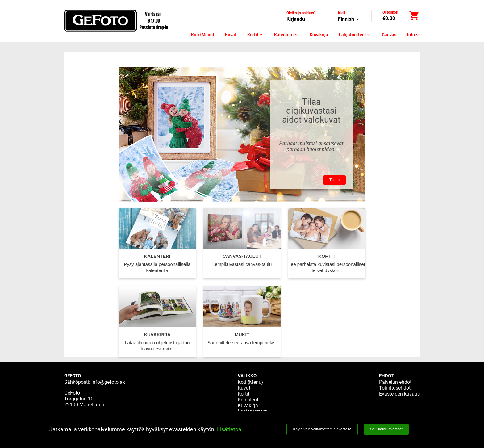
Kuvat (231, 35)
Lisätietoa (229, 429)
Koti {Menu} (203, 35)
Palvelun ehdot (395, 382)
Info (413, 35)
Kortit (255, 35)
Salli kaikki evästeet (386, 429)
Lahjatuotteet (355, 35)
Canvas (389, 35)
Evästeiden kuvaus (399, 394)
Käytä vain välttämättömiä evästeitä (322, 429)
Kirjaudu (296, 19)
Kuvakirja (319, 35)
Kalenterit (286, 35)
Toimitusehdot (395, 388)
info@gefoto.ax (108, 382)
